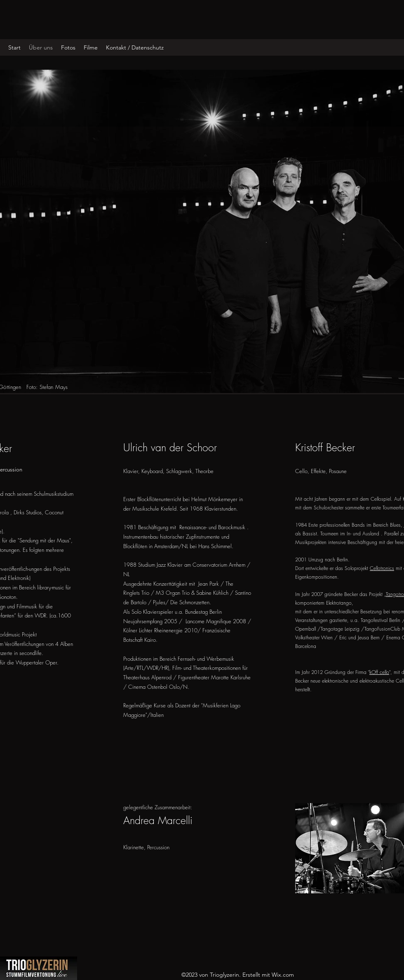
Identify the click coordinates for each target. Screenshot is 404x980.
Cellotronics (382, 568)
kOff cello (379, 672)
